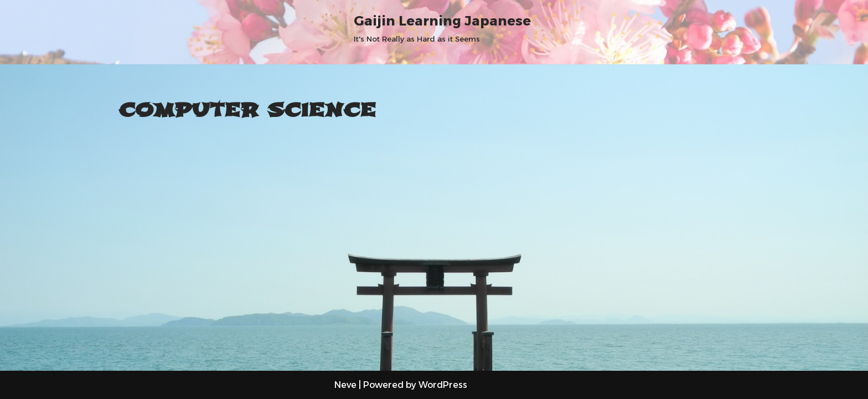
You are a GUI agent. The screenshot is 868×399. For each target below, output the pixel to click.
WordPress (443, 385)
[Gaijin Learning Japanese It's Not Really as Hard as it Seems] (442, 27)
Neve (345, 385)
